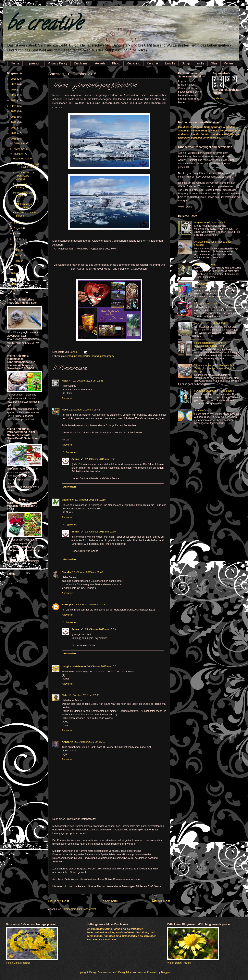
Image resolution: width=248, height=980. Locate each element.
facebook (218, 98)
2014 (14, 273)
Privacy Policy (58, 63)
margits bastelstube (74, 666)
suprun (142, 972)
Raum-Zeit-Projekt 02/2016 (210, 323)
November (20, 149)
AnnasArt (68, 742)
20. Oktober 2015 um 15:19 (90, 742)
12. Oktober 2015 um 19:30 (100, 532)
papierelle (68, 500)
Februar (19, 261)
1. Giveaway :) (202, 284)
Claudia (66, 572)
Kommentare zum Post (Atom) (79, 909)
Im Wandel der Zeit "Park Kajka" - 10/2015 (24, 176)
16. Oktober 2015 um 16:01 (102, 666)
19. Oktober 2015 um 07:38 (84, 695)
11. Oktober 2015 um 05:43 (85, 410)
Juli (16, 233)
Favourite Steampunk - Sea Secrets (214, 391)
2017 (14, 128)
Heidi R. (67, 381)
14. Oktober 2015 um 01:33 (90, 604)
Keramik (153, 63)
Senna (74, 352)
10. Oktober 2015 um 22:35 (88, 381)
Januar (18, 266)
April (17, 250)
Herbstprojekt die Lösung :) (23, 186)
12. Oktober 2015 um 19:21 (100, 459)
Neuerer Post (59, 901)
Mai (16, 244)
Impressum (34, 63)
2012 (14, 284)
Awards (100, 63)
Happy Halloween (23, 159)
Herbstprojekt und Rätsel (23, 194)
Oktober (19, 154)
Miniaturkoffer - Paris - (207, 304)
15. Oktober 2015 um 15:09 (100, 629)
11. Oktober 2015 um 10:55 (90, 500)
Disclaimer (81, 63)
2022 (14, 100)
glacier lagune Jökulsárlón (76, 356)
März (17, 255)
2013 (14, 279)
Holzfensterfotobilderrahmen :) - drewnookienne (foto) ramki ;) (212, 344)
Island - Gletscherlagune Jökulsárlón (24, 204)
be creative (44, 26)
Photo (116, 63)
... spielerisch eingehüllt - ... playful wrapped (26, 166)
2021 (14, 106)
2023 (14, 95)
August (18, 228)
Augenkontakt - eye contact (210, 222)
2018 (14, 122)
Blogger (166, 972)
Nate (65, 695)
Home (15, 63)
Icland (95, 356)
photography (107, 356)
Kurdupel (67, 604)
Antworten (68, 398)
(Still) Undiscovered (205, 264)
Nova (65, 410)
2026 (14, 79)
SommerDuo (201, 410)
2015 (14, 139)
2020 (14, 111)
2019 (14, 117)
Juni (16, 239)
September (20, 223)
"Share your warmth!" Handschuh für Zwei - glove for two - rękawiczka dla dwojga (215, 368)
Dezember (20, 143)
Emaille (170, 63)
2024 (14, 90)
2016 (14, 133)
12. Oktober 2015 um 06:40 (88, 572)
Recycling (134, 63)
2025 (14, 84)
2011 (14, 290)
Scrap (186, 63)
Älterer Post (161, 901)
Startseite (110, 901)
